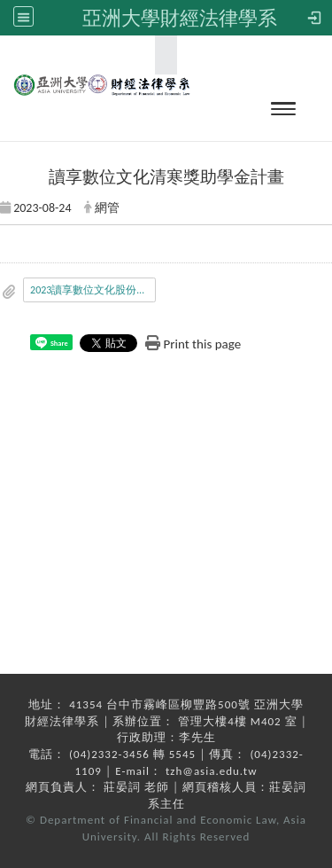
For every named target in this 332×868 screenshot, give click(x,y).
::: (160, 55)
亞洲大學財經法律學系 (180, 18)
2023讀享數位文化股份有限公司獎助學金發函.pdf (93, 290)
